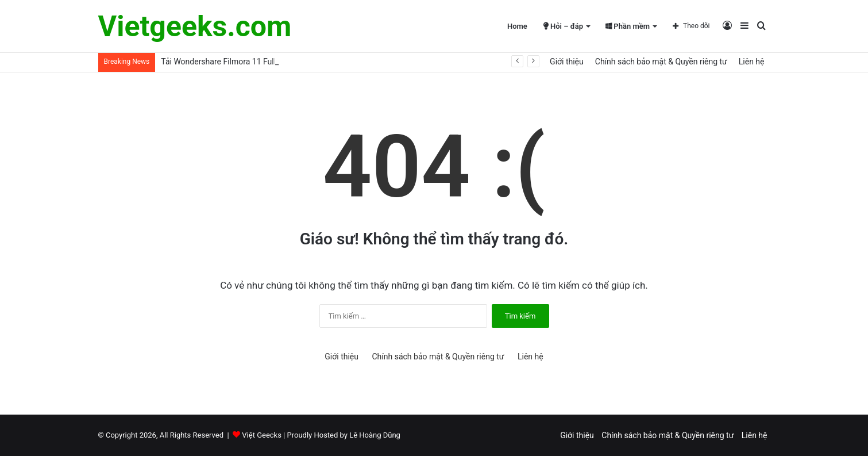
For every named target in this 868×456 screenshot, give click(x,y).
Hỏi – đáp (563, 26)
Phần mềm (628, 26)
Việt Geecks (262, 435)
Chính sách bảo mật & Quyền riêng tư (661, 62)
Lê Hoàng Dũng (375, 435)
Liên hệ (752, 62)
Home (517, 26)
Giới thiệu (567, 62)
